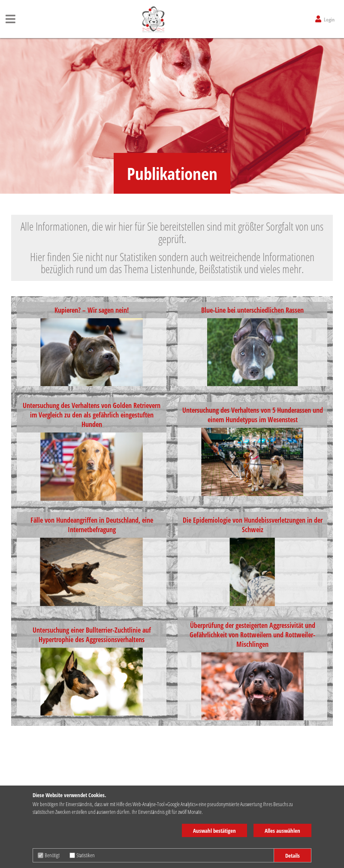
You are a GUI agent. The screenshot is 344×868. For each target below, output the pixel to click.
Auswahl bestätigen (214, 831)
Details (293, 856)
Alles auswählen (282, 831)
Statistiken (82, 855)
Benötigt (49, 855)
